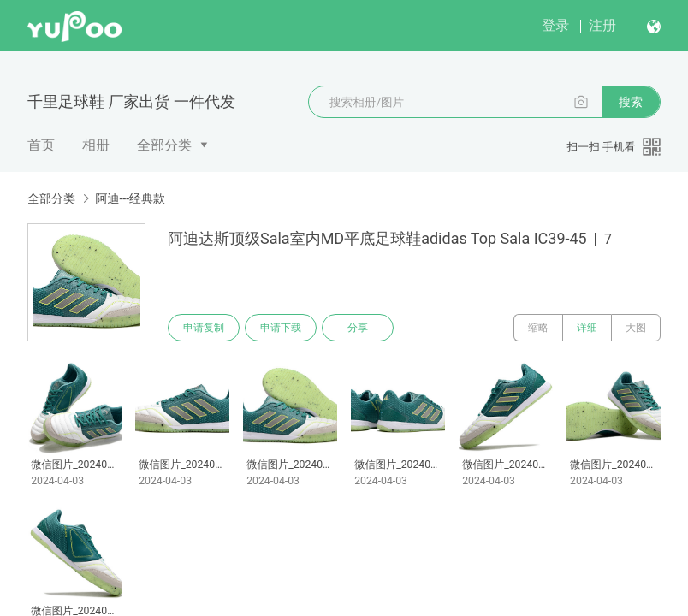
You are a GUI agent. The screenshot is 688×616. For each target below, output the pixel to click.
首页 (41, 145)
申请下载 (281, 328)
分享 (358, 328)
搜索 (631, 102)
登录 (555, 25)
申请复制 (204, 328)
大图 (636, 328)
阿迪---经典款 (130, 198)
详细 (587, 328)
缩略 (538, 328)
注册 (602, 25)
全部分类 (164, 145)
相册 (96, 145)
